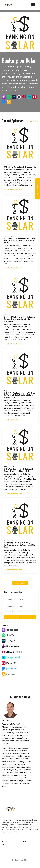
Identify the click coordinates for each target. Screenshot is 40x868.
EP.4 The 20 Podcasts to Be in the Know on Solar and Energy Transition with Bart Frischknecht (20, 319)
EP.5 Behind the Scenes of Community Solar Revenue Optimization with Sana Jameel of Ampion (20, 241)
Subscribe (20, 617)
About (4, 844)
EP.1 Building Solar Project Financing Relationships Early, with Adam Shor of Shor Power (20, 545)
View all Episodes (20, 583)
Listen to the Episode (13, 189)
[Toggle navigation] (33, 5)
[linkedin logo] (3, 791)
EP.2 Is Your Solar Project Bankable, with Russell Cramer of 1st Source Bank (19, 470)
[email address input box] (20, 606)
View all (34, 121)
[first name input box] (20, 599)
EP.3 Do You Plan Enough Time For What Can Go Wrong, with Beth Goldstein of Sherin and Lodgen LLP (20, 395)
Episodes (4, 841)
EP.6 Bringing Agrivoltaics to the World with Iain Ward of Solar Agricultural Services (20, 168)
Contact (24, 841)
